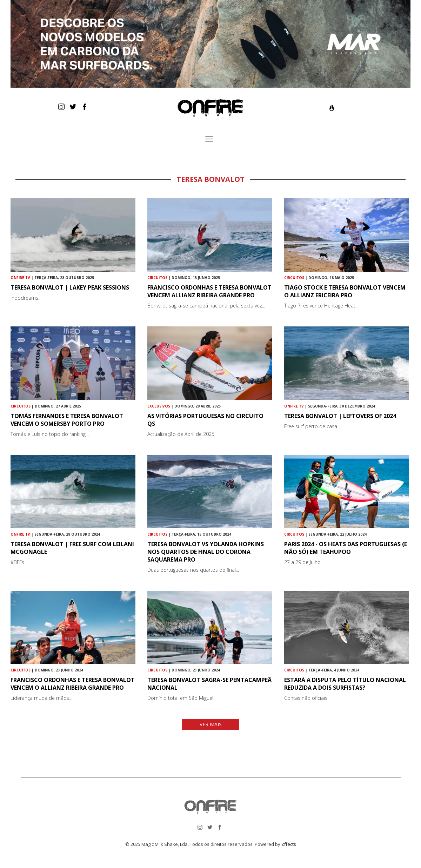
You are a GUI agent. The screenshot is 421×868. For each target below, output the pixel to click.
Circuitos (157, 278)
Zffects (289, 844)
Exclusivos (159, 406)
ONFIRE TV (20, 278)
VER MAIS (211, 724)
